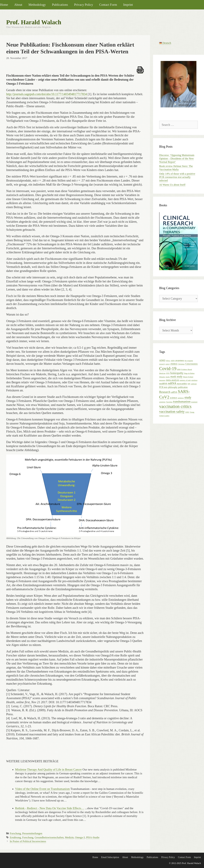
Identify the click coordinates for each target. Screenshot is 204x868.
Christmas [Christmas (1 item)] (181, 364)
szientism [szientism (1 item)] (162, 402)
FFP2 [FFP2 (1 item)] (168, 373)
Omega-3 (80, 837)
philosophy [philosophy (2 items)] (173, 387)
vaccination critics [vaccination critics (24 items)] (175, 406)
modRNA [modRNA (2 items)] (163, 384)
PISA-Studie (93, 837)
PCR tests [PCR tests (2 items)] (163, 387)
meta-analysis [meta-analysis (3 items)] (173, 380)
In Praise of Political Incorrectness (28, 841)
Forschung (15, 833)
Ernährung (15, 837)
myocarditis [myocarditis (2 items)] (182, 384)
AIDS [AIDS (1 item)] (173, 361)
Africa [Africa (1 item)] (168, 361)
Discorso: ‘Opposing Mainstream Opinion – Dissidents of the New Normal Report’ (177, 159)
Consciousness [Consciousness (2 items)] (191, 364)
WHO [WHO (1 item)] (187, 412)
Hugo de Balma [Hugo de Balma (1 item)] (189, 373)
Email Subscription (110, 857)
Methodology (37, 5)
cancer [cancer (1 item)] (168, 364)
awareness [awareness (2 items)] (180, 360)
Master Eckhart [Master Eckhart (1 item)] (188, 377)
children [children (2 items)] (174, 364)
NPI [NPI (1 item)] (189, 384)
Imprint (128, 5)
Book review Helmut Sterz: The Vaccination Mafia (176, 168)
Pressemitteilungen (32, 833)
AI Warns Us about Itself (172, 185)
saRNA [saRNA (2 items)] (174, 392)
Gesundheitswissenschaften (49, 837)
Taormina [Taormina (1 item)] (169, 402)
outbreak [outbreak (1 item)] (194, 384)
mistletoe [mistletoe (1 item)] (194, 380)
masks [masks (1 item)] (168, 377)
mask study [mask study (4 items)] (176, 377)
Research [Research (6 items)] (165, 392)
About (18, 5)
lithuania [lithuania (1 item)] (162, 377)
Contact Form (108, 5)
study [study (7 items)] (188, 397)
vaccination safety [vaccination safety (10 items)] (172, 412)
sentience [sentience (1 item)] (181, 398)
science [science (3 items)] (173, 398)
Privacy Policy (84, 5)
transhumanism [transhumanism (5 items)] (182, 402)
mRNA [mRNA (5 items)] (172, 383)
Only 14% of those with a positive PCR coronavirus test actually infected (177, 177)
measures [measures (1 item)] (162, 380)
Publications (60, 5)
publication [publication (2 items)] (183, 387)
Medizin (69, 837)
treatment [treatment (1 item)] (194, 402)
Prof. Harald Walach (34, 22)
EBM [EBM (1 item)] (179, 369)
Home (95, 857)
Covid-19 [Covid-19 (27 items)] (168, 368)
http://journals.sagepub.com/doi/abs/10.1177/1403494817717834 (47, 94)
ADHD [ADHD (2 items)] (162, 360)
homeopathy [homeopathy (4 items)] (177, 373)
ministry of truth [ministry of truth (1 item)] (185, 380)
